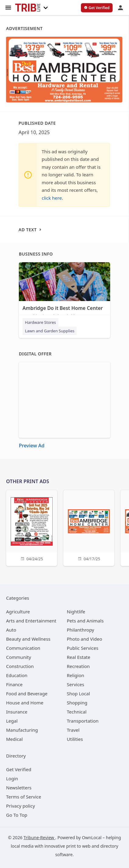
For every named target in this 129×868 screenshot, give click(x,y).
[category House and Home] (25, 703)
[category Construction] (20, 666)
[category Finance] (14, 684)
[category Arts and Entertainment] (31, 621)
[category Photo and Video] (85, 639)
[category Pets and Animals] (85, 621)
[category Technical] (77, 712)
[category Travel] (73, 730)
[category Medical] (14, 739)
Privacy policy (21, 806)
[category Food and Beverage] (27, 693)
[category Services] (76, 684)
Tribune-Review (39, 837)
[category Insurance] (17, 712)
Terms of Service (24, 797)
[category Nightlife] (76, 612)
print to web (78, 846)
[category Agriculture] (18, 612)
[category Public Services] (83, 648)
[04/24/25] (32, 527)
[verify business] (97, 8)
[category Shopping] (77, 703)
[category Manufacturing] (22, 730)
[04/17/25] (89, 527)
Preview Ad (32, 446)
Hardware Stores (40, 322)
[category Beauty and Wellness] (28, 639)
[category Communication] (23, 648)
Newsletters (19, 788)
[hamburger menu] (8, 7)
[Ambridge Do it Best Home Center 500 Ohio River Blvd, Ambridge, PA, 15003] (64, 292)
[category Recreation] (78, 666)
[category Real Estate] (79, 657)
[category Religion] (76, 675)
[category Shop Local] (78, 693)
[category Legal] (12, 721)
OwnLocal (92, 837)
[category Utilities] (75, 739)
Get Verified (19, 769)
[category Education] (17, 675)
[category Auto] (11, 630)
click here (52, 198)
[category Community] (19, 657)
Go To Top (17, 815)
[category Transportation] (83, 721)
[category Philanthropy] (81, 630)
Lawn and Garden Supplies (50, 331)
